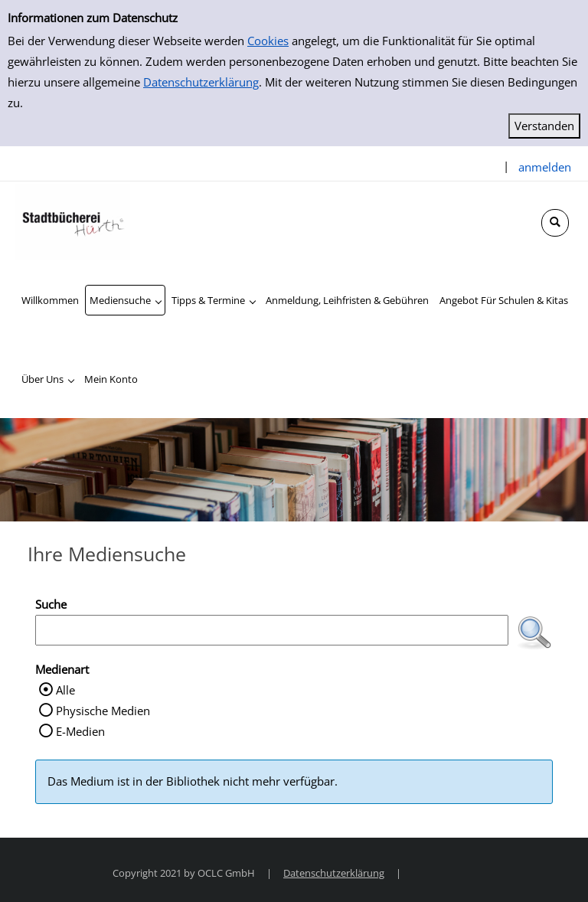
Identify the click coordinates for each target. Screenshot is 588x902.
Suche (51, 604)
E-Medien (80, 731)
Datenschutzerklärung (201, 82)
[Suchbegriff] (272, 630)
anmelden (545, 167)
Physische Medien (103, 711)
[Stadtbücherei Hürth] (73, 221)
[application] (125, 300)
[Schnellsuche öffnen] (555, 223)
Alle (65, 690)
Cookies (268, 41)
